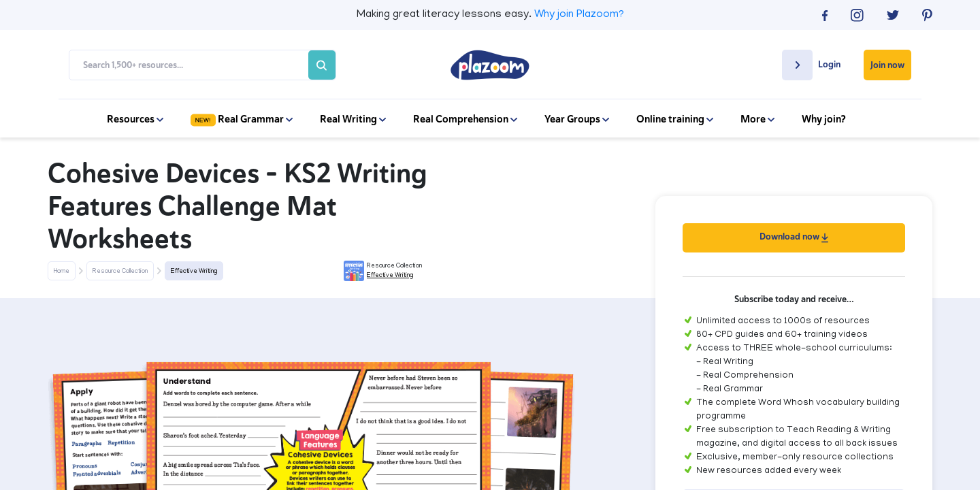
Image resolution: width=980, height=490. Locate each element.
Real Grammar (242, 119)
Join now (887, 65)
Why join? (824, 119)
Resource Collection (120, 272)
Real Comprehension (465, 119)
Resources (135, 119)
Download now (794, 236)
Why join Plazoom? (579, 15)
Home (62, 272)
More (757, 119)
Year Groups (577, 119)
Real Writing (353, 119)
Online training (675, 119)
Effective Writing (194, 272)
